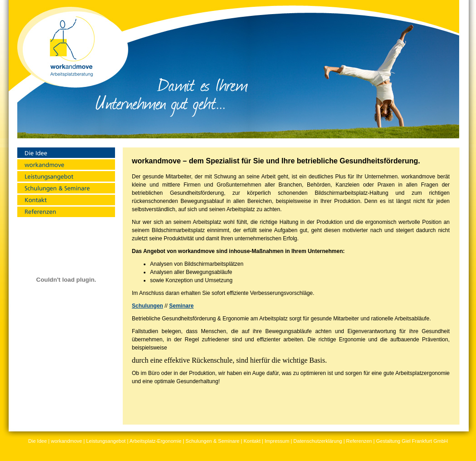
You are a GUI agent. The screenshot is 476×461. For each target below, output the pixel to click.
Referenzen (359, 441)
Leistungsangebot (106, 441)
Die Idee (38, 441)
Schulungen (148, 306)
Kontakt (252, 441)
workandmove (66, 441)
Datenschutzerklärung (318, 441)
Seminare (181, 306)
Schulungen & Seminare (213, 441)
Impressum (277, 441)
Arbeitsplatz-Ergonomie (155, 441)
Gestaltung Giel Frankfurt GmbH (412, 441)
